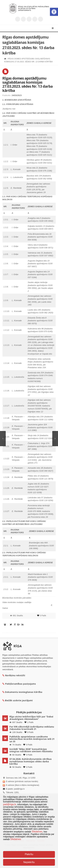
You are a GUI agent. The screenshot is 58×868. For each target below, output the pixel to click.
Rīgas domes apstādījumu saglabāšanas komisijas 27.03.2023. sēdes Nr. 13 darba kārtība (27, 84)
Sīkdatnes (37, 832)
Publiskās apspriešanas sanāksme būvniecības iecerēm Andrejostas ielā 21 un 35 (32, 739)
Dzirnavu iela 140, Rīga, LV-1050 (21, 778)
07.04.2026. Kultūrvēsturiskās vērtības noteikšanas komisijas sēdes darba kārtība (31, 761)
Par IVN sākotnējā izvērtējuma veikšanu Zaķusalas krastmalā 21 (32, 728)
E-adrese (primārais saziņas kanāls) (22, 781)
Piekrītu (29, 854)
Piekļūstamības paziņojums (19, 684)
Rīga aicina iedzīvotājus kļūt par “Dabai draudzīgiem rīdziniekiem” (31, 718)
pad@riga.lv (19, 789)
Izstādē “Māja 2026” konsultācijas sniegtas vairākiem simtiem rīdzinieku (31, 750)
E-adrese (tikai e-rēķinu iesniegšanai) (22, 785)
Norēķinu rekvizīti (14, 675)
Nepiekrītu (29, 862)
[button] (54, 12)
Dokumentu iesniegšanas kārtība (24, 692)
